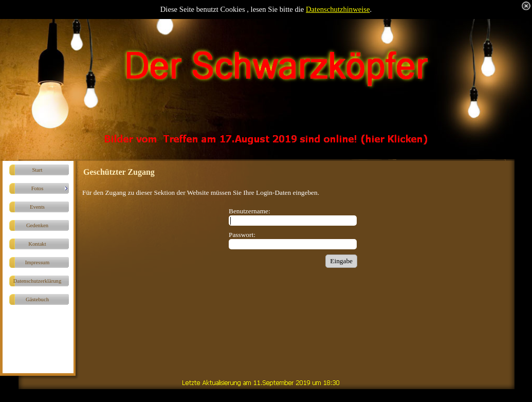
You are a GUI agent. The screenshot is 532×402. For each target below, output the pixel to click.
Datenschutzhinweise (338, 9)
